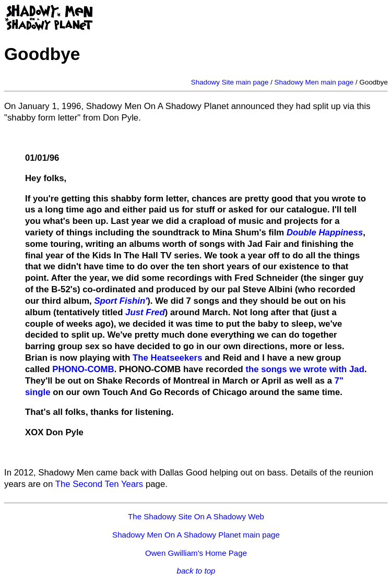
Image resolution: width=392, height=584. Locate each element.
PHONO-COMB (83, 369)
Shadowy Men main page (314, 82)
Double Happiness (325, 233)
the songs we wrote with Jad (305, 369)
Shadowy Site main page (230, 82)
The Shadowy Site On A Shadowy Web (196, 516)
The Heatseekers (167, 358)
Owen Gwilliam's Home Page (196, 553)
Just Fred (145, 312)
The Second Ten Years (99, 484)
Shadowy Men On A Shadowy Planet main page (196, 535)
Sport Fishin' (121, 301)
